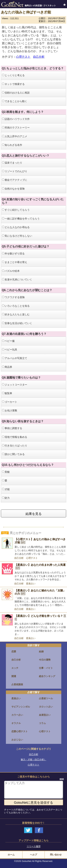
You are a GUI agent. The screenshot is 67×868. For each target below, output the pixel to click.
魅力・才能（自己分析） (33, 760)
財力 (6, 498)
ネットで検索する (13, 84)
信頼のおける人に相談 (16, 93)
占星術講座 (17, 684)
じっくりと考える (13, 75)
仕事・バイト (46, 668)
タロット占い (46, 707)
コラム (42, 723)
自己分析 (39, 57)
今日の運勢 (45, 660)
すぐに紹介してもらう (16, 210)
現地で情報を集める (15, 437)
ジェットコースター (15, 385)
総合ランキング (47, 676)
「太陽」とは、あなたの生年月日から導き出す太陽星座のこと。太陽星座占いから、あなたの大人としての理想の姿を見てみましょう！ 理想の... (40, 602)
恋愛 (14, 651)
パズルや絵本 (11, 271)
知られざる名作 (12, 145)
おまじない (17, 740)
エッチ (15, 668)
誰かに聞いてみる (13, 454)
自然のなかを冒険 (13, 189)
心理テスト (23, 57)
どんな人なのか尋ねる (16, 227)
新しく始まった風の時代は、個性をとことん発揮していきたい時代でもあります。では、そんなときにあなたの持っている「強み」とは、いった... (40, 550)
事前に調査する (12, 428)
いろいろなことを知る (16, 306)
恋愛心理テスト (20, 731)
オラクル (16, 723)
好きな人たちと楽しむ (16, 314)
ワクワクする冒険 (13, 297)
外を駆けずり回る (13, 254)
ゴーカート (10, 402)
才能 (6, 489)
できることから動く (15, 101)
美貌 (6, 472)
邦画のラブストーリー (16, 128)
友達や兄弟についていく (17, 279)
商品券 (7, 367)
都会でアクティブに (15, 180)
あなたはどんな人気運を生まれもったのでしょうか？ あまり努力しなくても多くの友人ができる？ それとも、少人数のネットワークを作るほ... (41, 576)
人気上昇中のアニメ (15, 136)
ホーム (11, 855)
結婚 (41, 651)
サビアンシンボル (21, 707)
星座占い (31, 584)
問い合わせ (56, 855)
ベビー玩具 (10, 350)
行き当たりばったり (15, 446)
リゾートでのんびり (15, 171)
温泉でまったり (12, 163)
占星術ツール (46, 698)
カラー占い (17, 715)
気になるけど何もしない (17, 236)
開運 (14, 676)
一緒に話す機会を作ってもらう (21, 219)
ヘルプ (33, 855)
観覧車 (7, 393)
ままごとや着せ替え (15, 262)
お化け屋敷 (10, 410)
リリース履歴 (34, 846)
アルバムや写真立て (15, 358)
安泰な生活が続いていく (17, 323)
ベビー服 (8, 341)
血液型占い (45, 715)
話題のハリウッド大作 (16, 119)
